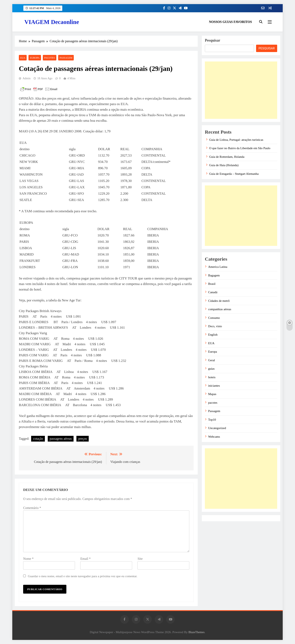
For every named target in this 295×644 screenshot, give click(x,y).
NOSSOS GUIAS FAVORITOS (230, 22)
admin (27, 78)
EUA (23, 58)
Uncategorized (217, 428)
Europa (35, 58)
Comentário (32, 508)
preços (83, 439)
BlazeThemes (196, 632)
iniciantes (214, 386)
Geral (212, 360)
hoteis (212, 377)
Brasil (212, 284)
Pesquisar (213, 40)
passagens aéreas (61, 439)
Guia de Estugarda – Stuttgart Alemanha (234, 174)
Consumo (214, 318)
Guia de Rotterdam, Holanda (227, 157)
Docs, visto (215, 326)
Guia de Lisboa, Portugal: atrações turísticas (236, 140)
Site (140, 559)
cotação (38, 439)
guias (211, 369)
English (213, 335)
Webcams (214, 437)
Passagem (66, 58)
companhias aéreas (220, 309)
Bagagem (214, 275)
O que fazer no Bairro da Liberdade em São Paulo (240, 148)
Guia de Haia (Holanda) (224, 165)
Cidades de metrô (219, 301)
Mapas (212, 394)
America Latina (218, 267)
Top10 (212, 420)
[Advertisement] (241, 90)
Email (85, 559)
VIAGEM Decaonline (52, 22)
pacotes (50, 58)
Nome (28, 559)
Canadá (213, 292)
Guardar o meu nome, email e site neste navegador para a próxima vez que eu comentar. (83, 576)
